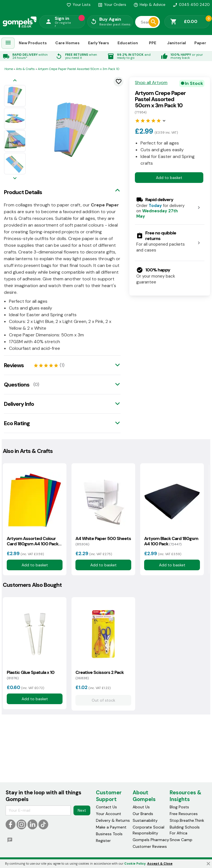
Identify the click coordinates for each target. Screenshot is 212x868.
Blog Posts (179, 807)
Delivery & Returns (113, 820)
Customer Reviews (150, 846)
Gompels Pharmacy (151, 840)
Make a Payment (111, 827)
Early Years (99, 43)
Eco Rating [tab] (17, 423)
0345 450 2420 (191, 4)
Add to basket (169, 178)
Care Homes (67, 43)
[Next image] (15, 179)
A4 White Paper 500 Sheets (103, 541)
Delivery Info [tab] (19, 404)
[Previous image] (15, 81)
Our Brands (143, 814)
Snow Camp (181, 840)
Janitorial (177, 43)
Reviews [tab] (14, 365)
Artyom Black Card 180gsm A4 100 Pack (171, 541)
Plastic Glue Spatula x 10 (31, 675)
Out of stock (103, 700)
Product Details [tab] (23, 192)
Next (82, 810)
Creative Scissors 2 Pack (100, 675)
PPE (153, 43)
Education (128, 43)
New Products (33, 43)
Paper (200, 43)
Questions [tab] (17, 385)
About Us (141, 807)
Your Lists (79, 4)
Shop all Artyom (151, 83)
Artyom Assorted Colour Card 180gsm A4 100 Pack (33, 541)
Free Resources (184, 814)
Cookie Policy (135, 864)
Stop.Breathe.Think (187, 820)
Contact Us (106, 807)
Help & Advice (149, 4)
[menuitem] (8, 43)
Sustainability (145, 820)
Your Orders (112, 4)
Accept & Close (160, 864)
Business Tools (109, 834)
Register (103, 841)
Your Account (109, 814)
